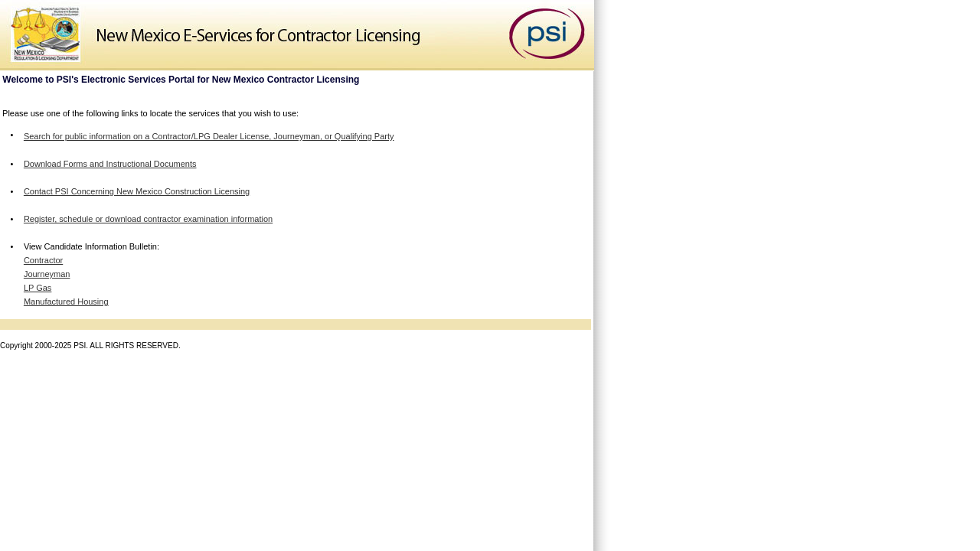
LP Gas (38, 288)
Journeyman (47, 274)
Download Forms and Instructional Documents (110, 164)
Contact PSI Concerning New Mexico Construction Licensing (137, 191)
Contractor (43, 260)
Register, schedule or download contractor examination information (148, 219)
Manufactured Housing (66, 302)
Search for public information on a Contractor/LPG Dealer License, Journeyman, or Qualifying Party (209, 136)
